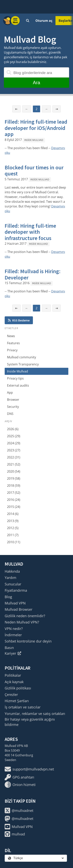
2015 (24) (14, 507)
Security (13, 407)
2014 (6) (13, 514)
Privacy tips (15, 378)
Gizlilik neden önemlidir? (25, 616)
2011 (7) (13, 535)
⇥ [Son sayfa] (57, 109)
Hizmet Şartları (17, 701)
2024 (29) (14, 443)
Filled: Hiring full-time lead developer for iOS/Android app (36, 128)
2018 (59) (14, 486)
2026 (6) (13, 429)
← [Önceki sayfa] (27, 109)
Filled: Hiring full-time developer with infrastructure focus (30, 232)
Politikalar (13, 675)
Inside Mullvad (34, 140)
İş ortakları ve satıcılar (23, 707)
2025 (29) (14, 436)
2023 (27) (14, 450)
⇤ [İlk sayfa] (16, 109)
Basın (9, 648)
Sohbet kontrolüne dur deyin (28, 641)
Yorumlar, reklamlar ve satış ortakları (35, 714)
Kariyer (13, 653)
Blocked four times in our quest (34, 171)
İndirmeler (13, 635)
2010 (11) (14, 542)
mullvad (15, 834)
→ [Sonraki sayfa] (46, 109)
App (10, 392)
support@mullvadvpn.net (29, 769)
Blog (8, 597)
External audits (18, 385)
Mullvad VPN (15, 603)
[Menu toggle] (15, 21)
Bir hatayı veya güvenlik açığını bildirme (30, 722)
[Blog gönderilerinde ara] (36, 72)
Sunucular (13, 584)
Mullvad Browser (18, 609)
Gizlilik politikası (18, 688)
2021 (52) (14, 464)
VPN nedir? (14, 629)
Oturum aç (44, 21)
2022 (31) (14, 457)
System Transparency (23, 364)
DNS (10, 414)
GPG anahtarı (19, 777)
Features (13, 343)
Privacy (12, 350)
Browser (13, 400)
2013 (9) (13, 521)
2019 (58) (14, 478)
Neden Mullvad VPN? (22, 622)
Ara (36, 83)
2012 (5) (13, 528)
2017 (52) (14, 493)
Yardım (11, 578)
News (11, 336)
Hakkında (12, 571)
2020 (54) (14, 471)
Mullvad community (22, 357)
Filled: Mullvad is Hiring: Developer (33, 274)
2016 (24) (14, 500)
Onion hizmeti (20, 785)
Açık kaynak (14, 682)
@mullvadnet (19, 810)
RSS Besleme (19, 320)
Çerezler (11, 695)
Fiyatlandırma (16, 590)
